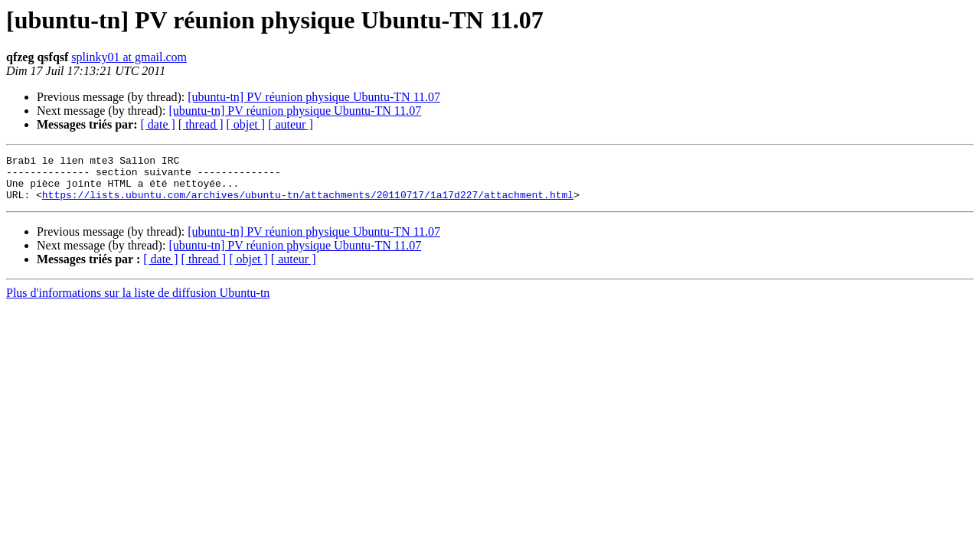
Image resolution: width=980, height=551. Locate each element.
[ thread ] (201, 124)
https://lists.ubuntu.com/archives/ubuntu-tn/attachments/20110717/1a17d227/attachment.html (308, 204)
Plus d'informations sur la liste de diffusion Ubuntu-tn (138, 302)
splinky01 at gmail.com (129, 57)
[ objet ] (245, 124)
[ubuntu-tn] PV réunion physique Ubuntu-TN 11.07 (314, 97)
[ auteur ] (291, 124)
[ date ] (158, 124)
